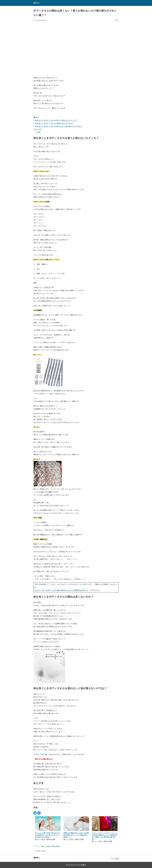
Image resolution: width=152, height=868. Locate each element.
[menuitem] (48, 830)
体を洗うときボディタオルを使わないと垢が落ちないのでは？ (59, 126)
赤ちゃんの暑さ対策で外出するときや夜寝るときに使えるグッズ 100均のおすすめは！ (48, 835)
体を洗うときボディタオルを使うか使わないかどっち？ (56, 120)
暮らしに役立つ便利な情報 (50, 846)
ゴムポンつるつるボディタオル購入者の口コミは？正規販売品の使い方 (61, 590)
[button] (35, 813)
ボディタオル (41, 851)
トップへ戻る (115, 859)
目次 (37, 117)
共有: (39, 132)
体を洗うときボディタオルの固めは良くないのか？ (54, 123)
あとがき (38, 129)
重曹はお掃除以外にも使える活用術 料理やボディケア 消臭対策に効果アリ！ (76, 835)
